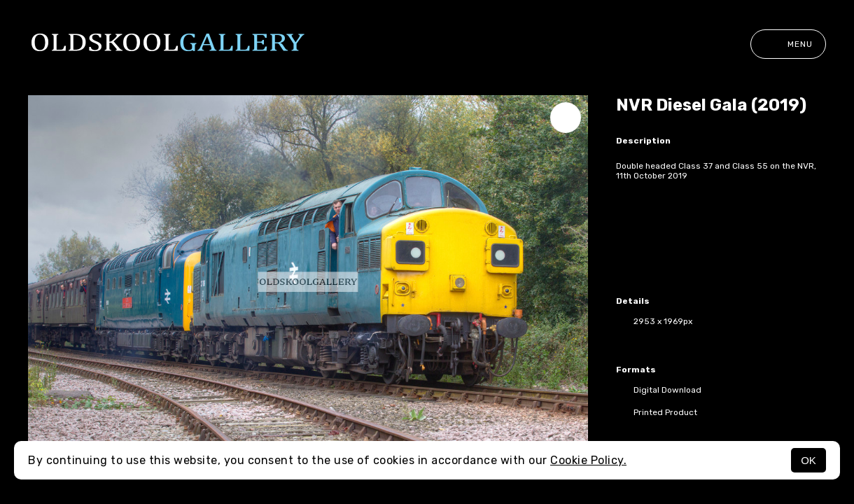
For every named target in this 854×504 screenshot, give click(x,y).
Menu (788, 44)
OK (808, 460)
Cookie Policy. (588, 460)
